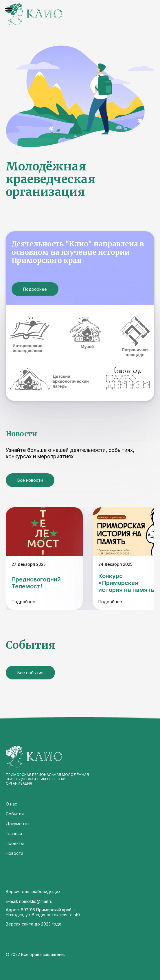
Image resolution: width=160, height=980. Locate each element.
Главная (14, 833)
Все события (30, 673)
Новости (14, 853)
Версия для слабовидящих (33, 891)
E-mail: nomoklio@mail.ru (29, 901)
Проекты (15, 843)
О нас (11, 804)
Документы (18, 824)
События (15, 814)
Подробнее (35, 289)
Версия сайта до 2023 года (34, 924)
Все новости (30, 480)
